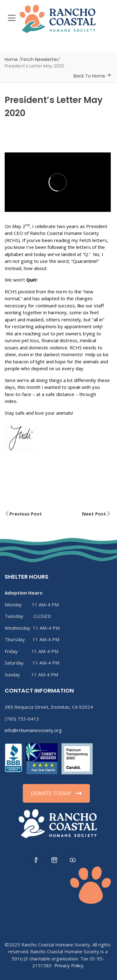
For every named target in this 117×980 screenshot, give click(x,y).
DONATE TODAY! (56, 793)
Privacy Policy (69, 965)
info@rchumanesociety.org (33, 730)
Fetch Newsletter (40, 59)
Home (11, 59)
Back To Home (89, 76)
